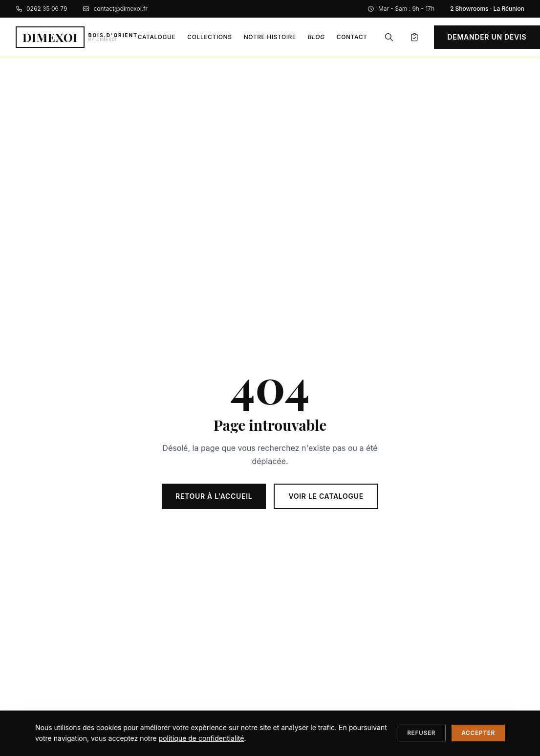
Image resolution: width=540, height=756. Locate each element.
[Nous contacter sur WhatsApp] (515, 731)
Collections (209, 37)
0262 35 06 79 (41, 9)
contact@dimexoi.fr (115, 9)
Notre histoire (270, 37)
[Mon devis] (414, 37)
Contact (352, 37)
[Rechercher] (389, 37)
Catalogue (157, 37)
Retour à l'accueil (214, 496)
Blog (316, 37)
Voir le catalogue (326, 496)
